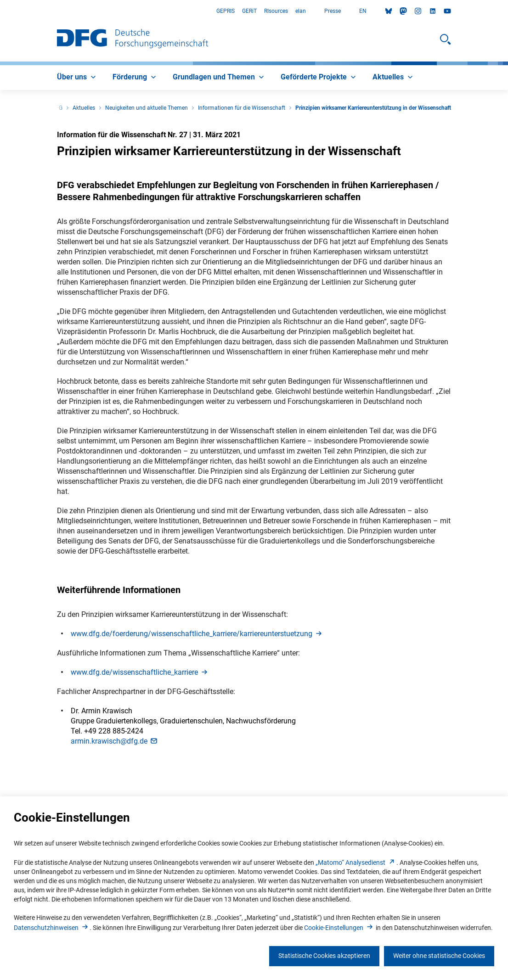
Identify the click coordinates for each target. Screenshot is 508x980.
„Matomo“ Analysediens (356, 862)
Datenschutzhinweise (52, 928)
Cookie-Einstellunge (339, 928)
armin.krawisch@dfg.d (115, 741)
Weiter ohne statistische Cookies (439, 956)
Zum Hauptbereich (0, 11)
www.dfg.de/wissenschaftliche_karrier (140, 672)
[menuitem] (77, 78)
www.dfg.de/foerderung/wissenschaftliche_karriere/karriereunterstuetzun (197, 634)
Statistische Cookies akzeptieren (324, 956)
